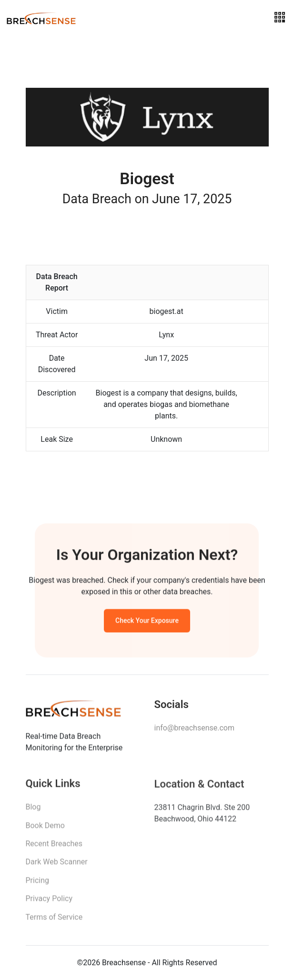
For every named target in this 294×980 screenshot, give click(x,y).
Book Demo (45, 829)
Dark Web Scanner (57, 865)
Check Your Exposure (147, 622)
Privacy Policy (49, 902)
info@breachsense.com (194, 731)
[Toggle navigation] (280, 17)
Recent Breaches (54, 847)
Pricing (38, 884)
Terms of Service (54, 921)
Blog (33, 810)
